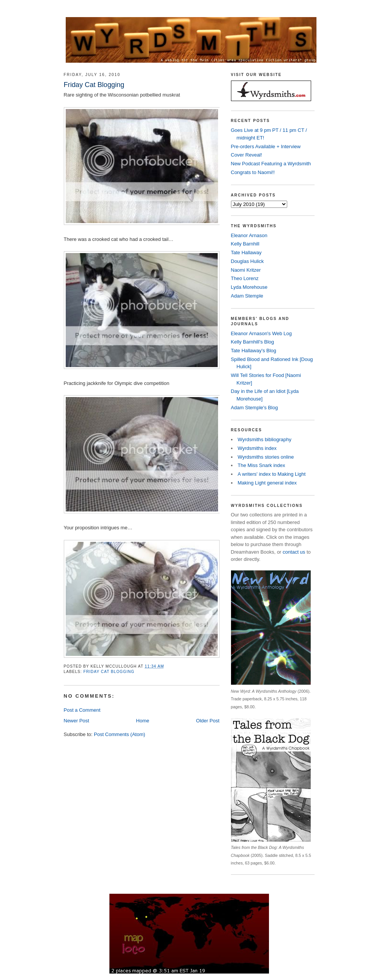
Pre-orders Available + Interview (266, 146)
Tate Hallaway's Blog (254, 351)
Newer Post (77, 721)
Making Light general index (267, 483)
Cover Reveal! (247, 155)
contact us (294, 552)
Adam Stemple (247, 296)
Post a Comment (82, 710)
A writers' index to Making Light (272, 474)
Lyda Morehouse (249, 287)
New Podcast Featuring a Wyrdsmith (271, 164)
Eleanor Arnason (249, 235)
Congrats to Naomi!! (253, 172)
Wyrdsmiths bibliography (265, 439)
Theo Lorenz (245, 278)
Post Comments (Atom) (119, 734)
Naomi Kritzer (246, 270)
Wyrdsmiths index (257, 448)
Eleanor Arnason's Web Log (262, 333)
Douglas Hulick (248, 261)
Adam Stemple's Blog (255, 408)
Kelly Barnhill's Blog (253, 342)
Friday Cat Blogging (109, 672)
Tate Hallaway (246, 253)
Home (143, 721)
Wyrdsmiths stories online (266, 457)
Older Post (208, 721)
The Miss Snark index (262, 465)
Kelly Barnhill (245, 244)
